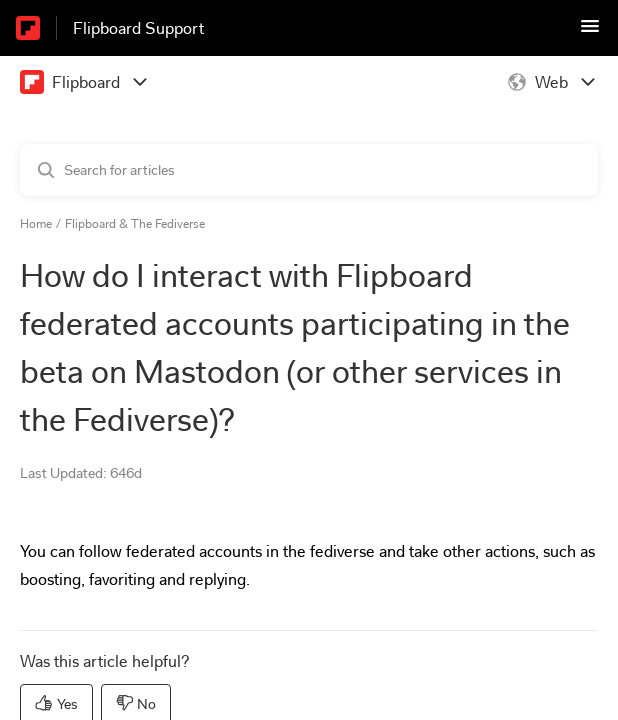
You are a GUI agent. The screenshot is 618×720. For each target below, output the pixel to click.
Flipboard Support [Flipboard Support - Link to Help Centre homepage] (138, 28)
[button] (590, 32)
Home (36, 224)
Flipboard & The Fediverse (135, 224)
